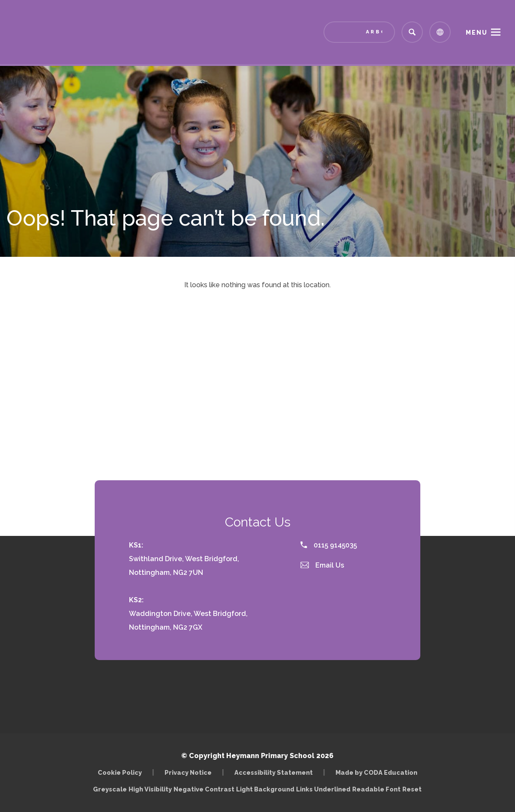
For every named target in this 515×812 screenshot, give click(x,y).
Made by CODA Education (376, 772)
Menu (477, 33)
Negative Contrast (204, 789)
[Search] (412, 32)
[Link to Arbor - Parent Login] (359, 32)
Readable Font (376, 789)
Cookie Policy (120, 772)
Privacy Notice (188, 772)
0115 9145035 (329, 545)
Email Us (322, 565)
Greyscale (110, 789)
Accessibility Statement (274, 772)
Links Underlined (323, 789)
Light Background (265, 789)
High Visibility (150, 789)
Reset (412, 789)
